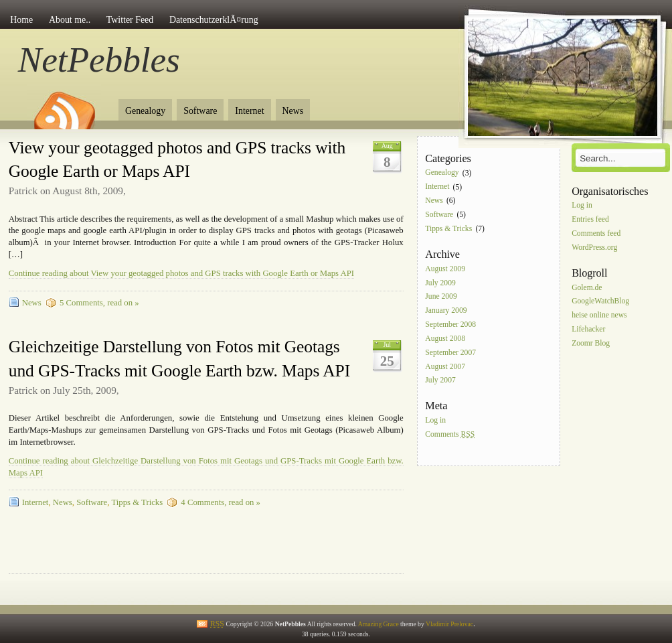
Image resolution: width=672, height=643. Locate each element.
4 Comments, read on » (221, 502)
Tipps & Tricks (137, 502)
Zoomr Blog (591, 343)
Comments (450, 434)
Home (21, 20)
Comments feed (596, 233)
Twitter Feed (130, 20)
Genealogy (145, 111)
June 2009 (441, 297)
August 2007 (445, 367)
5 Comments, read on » (99, 303)
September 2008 (450, 325)
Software (200, 111)
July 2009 (440, 283)
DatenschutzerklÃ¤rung (214, 20)
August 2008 (445, 339)
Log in (435, 421)
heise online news (599, 316)
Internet (249, 111)
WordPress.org (594, 247)
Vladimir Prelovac (449, 624)
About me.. (70, 20)
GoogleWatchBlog (600, 302)
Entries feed (590, 219)
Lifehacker (588, 329)
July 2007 (440, 381)
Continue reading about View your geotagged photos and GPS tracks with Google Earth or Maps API (181, 273)
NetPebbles (99, 60)
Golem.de (587, 288)
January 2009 (446, 311)
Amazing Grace (379, 624)
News (293, 111)
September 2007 (450, 353)
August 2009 (445, 269)
